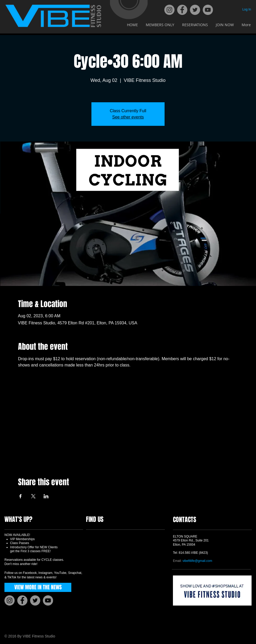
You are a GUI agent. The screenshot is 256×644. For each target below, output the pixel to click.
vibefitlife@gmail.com (197, 561)
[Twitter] (195, 10)
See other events (128, 117)
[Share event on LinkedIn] (46, 496)
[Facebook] (182, 10)
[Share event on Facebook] (21, 496)
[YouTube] (208, 10)
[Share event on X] (33, 496)
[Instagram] (169, 10)
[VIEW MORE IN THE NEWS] (38, 587)
